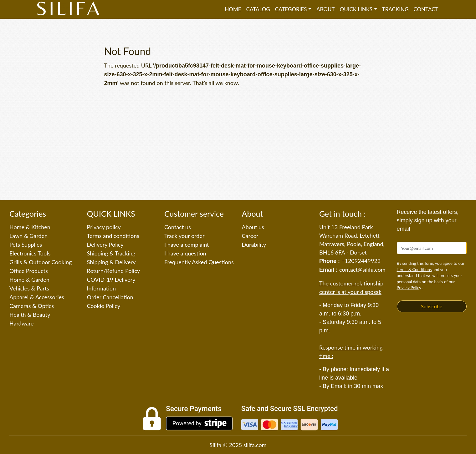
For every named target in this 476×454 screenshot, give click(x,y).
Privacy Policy (409, 288)
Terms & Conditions (414, 270)
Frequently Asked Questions (199, 262)
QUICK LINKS (356, 9)
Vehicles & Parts (29, 288)
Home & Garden (29, 280)
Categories (291, 9)
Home (233, 9)
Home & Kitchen (30, 227)
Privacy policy (104, 227)
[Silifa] (68, 9)
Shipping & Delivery (111, 262)
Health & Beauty (30, 315)
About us (253, 227)
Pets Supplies (26, 245)
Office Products (29, 271)
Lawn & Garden (28, 236)
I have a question (185, 253)
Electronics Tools (30, 253)
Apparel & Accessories (37, 297)
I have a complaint (187, 245)
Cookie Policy (104, 306)
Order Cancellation (110, 297)
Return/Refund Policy (114, 271)
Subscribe (432, 306)
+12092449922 (361, 261)
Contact (426, 9)
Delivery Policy (105, 245)
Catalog (258, 9)
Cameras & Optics (32, 306)
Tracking (395, 9)
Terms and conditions (113, 236)
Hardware (21, 323)
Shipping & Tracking (111, 253)
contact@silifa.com (362, 270)
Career (250, 236)
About (326, 9)
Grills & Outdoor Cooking (41, 262)
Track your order (184, 236)
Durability (254, 245)
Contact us (178, 227)
